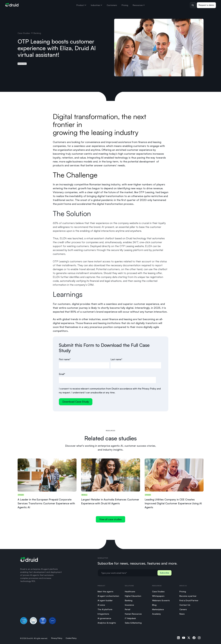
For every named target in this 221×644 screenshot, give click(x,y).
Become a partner (188, 596)
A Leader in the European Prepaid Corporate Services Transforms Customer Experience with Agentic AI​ (46, 503)
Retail (128, 609)
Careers (183, 609)
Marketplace (158, 609)
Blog (154, 605)
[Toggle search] (193, 5)
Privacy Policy (57, 638)
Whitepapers (158, 596)
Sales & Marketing (133, 623)
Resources (139, 5)
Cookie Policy (71, 638)
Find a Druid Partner (189, 600)
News (182, 614)
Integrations (103, 614)
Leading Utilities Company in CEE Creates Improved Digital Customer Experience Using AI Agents (173, 503)
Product (81, 5)
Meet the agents (105, 591)
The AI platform (105, 609)
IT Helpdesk (130, 618)
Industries (96, 5)
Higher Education (133, 596)
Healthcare (130, 591)
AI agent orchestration (108, 596)
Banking (22, 64)
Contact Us (185, 605)
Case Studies (24, 33)
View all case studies (110, 519)
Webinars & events (161, 600)
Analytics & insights (107, 623)
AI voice (101, 605)
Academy (156, 614)
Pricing (125, 5)
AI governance (104, 618)
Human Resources (133, 614)
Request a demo (206, 5)
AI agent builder (105, 600)
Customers (112, 5)
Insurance (129, 605)
